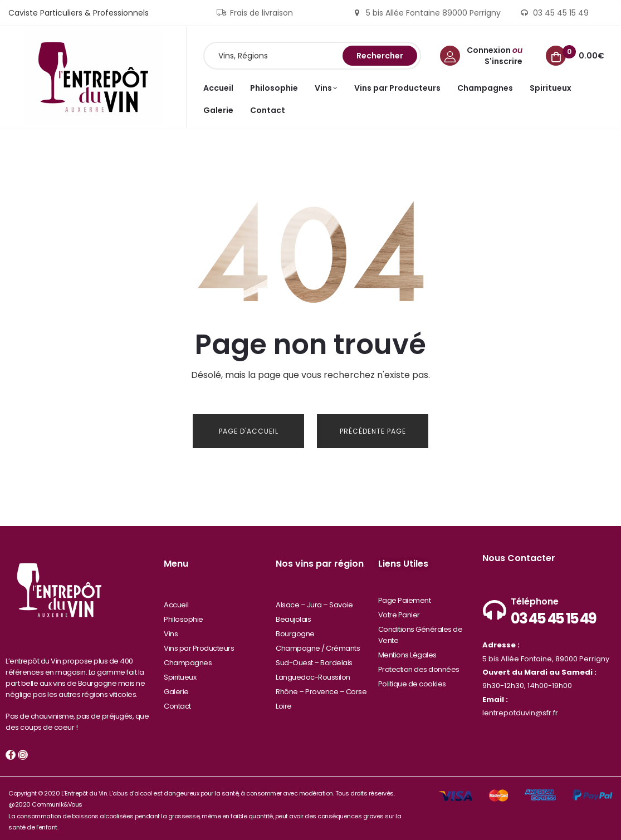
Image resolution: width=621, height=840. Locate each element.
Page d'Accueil (249, 431)
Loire (284, 701)
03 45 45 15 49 (553, 613)
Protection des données (419, 664)
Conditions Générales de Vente (420, 630)
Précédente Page (373, 431)
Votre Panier (399, 610)
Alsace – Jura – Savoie (314, 600)
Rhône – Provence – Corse (321, 687)
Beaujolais (293, 614)
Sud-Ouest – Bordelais (314, 658)
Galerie (176, 687)
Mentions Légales (407, 650)
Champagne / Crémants (318, 643)
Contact (177, 701)
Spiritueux (180, 672)
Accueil (176, 600)
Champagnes (188, 658)
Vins (171, 629)
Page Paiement (405, 595)
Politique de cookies (412, 679)
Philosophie (184, 614)
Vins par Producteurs (199, 643)
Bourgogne (295, 629)
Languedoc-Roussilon (313, 672)
